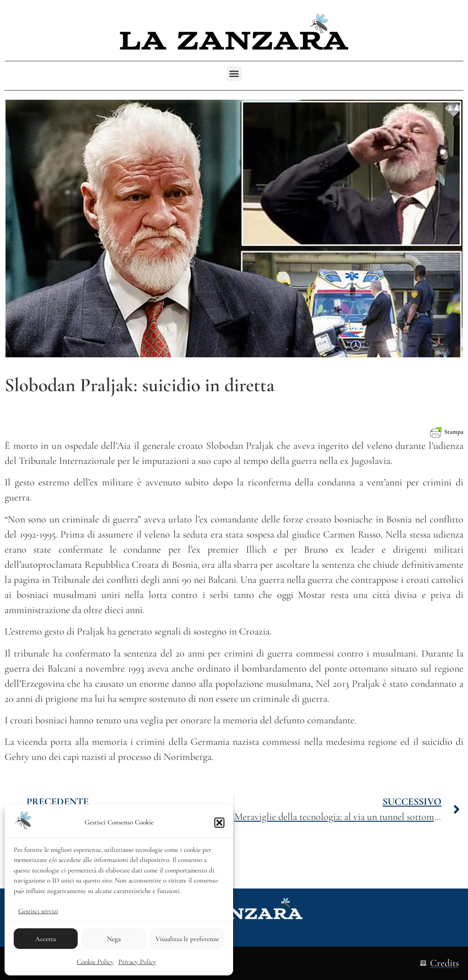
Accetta (45, 939)
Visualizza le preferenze (187, 939)
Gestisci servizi (38, 911)
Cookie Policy (95, 962)
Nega (114, 939)
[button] (219, 823)
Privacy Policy (137, 962)
